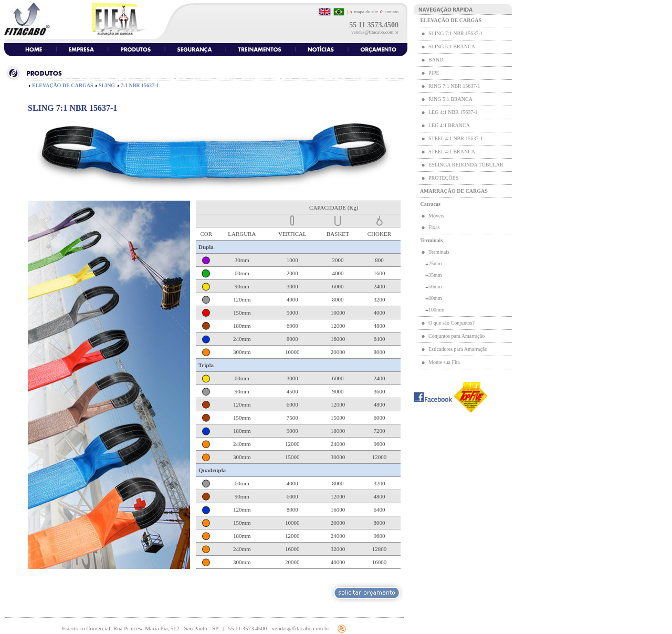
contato (391, 12)
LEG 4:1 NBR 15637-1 (453, 112)
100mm (437, 310)
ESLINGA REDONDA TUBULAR (466, 165)
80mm (435, 298)
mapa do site (364, 12)
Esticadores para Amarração (458, 349)
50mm (435, 287)
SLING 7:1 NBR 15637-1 (456, 33)
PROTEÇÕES (443, 178)
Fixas (434, 227)
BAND (436, 60)
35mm (435, 275)
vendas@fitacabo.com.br (375, 32)
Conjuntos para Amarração (456, 336)
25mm (435, 263)
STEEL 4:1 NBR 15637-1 (456, 138)
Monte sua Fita (444, 362)
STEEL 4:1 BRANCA (452, 152)
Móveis (436, 216)
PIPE (434, 73)
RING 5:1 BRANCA (450, 99)
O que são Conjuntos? (451, 323)
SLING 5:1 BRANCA (451, 46)
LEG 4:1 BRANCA (449, 125)
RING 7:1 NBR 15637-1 (454, 86)
